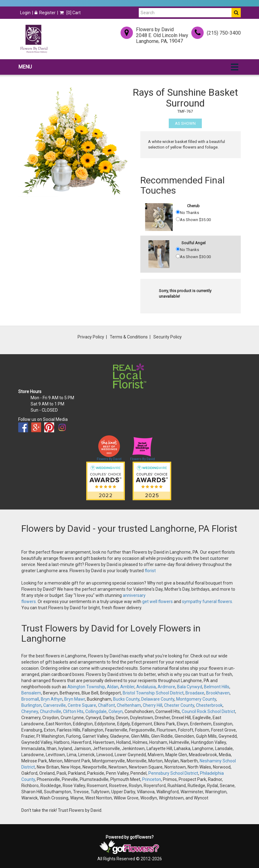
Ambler (127, 687)
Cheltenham (129, 705)
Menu (25, 67)
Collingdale (96, 711)
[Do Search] (236, 13)
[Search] (185, 13)
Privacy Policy (91, 337)
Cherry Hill (153, 705)
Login (25, 13)
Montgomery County (196, 699)
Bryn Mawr (75, 699)
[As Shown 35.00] (178, 219)
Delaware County (158, 699)
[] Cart (70, 13)
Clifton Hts (73, 711)
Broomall (30, 699)
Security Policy (168, 337)
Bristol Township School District (153, 693)
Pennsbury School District (173, 773)
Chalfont (106, 705)
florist (150, 571)
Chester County (179, 705)
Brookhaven (218, 693)
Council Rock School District (208, 711)
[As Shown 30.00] (178, 256)
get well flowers (157, 602)
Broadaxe (195, 693)
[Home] (34, 39)
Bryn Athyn (52, 699)
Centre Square (82, 705)
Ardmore (166, 687)
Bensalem (31, 693)
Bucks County (126, 699)
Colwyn (116, 711)
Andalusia (146, 687)
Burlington (31, 705)
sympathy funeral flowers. (208, 602)
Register (45, 13)
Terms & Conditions (129, 337)
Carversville (55, 705)
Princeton (152, 779)
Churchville (51, 711)
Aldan (113, 687)
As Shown (185, 123)
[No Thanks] (178, 212)
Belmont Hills (217, 687)
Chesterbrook (209, 705)
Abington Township (86, 687)
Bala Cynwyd (190, 687)
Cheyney (30, 711)
